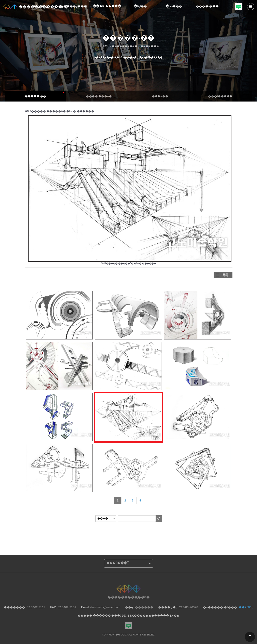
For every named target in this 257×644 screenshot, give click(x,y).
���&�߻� (160, 96)
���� (251, 7)
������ (250, 637)
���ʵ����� (220, 96)
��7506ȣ (246, 607)
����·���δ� (99, 96)
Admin (256, 1)
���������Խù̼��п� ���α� (239, 7)
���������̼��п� (43, 6)
